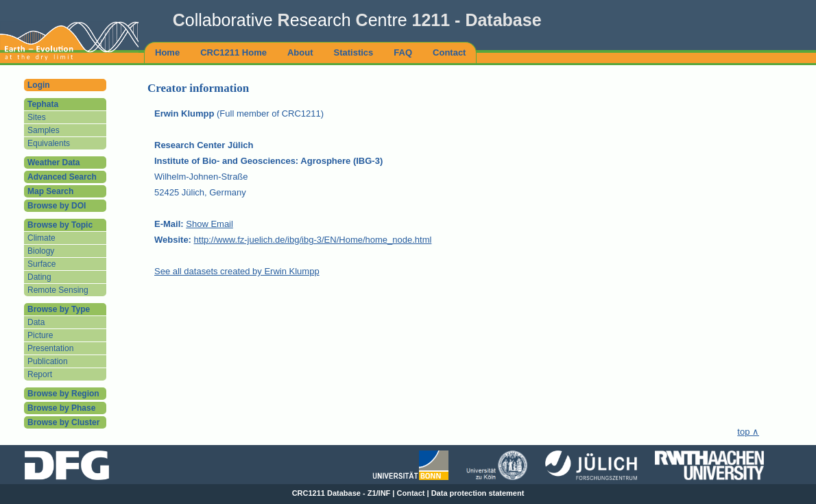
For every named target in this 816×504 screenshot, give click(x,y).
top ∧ (748, 432)
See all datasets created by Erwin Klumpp (237, 271)
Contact (411, 493)
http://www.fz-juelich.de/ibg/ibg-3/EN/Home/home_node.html (313, 240)
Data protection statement (478, 493)
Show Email (209, 224)
